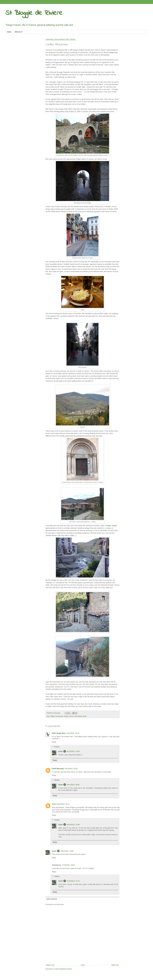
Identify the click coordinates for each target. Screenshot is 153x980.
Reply (54, 742)
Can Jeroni (90, 684)
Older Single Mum (59, 733)
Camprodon (59, 716)
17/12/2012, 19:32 (68, 865)
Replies (57, 747)
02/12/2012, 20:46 (73, 733)
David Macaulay (58, 769)
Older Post (115, 965)
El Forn (93, 533)
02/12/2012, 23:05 (73, 751)
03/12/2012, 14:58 (73, 825)
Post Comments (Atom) (64, 969)
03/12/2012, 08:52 (73, 785)
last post (61, 50)
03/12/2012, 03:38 (71, 769)
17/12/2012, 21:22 (73, 881)
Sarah (60, 751)
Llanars (72, 716)
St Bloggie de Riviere (34, 13)
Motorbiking (78, 716)
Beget (109, 526)
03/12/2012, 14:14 (63, 804)
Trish (54, 804)
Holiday (66, 716)
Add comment (52, 899)
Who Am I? (19, 32)
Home (9, 32)
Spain (85, 716)
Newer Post (50, 965)
